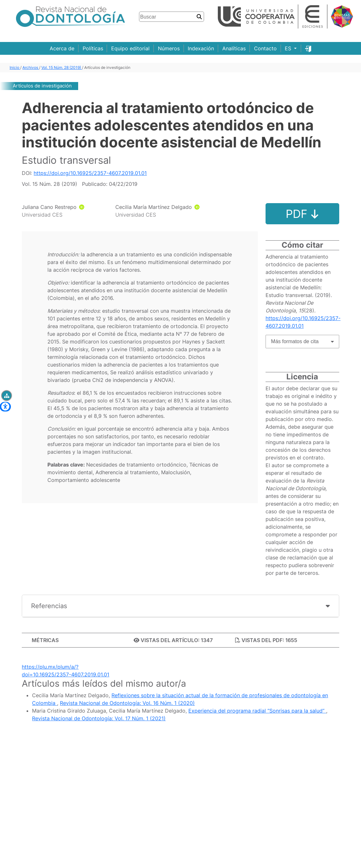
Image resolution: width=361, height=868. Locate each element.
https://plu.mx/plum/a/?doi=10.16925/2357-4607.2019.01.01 (66, 671)
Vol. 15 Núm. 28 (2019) (62, 67)
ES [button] (289, 48)
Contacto (265, 48)
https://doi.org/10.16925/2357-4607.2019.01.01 (90, 173)
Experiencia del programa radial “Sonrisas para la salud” (257, 711)
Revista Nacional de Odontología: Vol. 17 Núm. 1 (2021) (99, 718)
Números (169, 48)
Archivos (31, 67)
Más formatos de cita (295, 341)
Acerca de (62, 48)
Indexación (201, 48)
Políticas (93, 48)
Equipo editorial (130, 48)
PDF (302, 214)
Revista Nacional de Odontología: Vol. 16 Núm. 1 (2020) (127, 703)
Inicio (15, 67)
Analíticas (234, 48)
